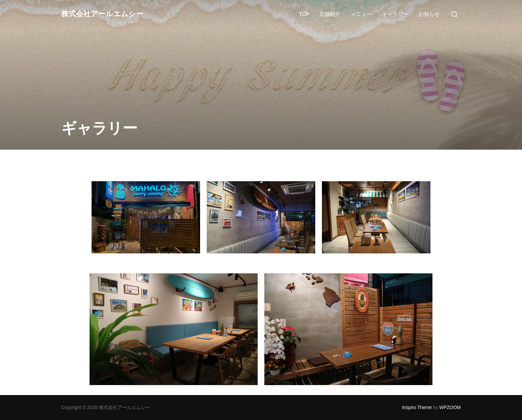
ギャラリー (395, 14)
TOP (304, 14)
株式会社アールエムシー (110, 14)
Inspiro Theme (417, 407)
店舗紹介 (330, 14)
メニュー (361, 14)
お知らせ (429, 14)
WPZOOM (450, 407)
